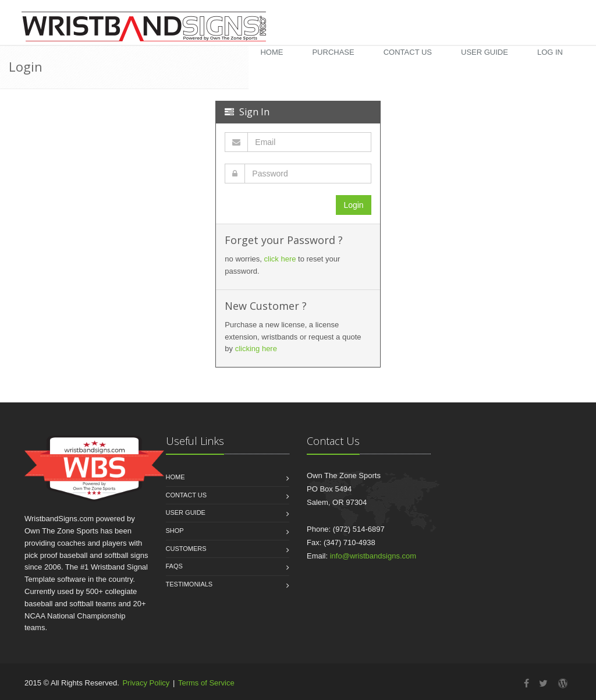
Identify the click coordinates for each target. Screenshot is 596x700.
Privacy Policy (146, 683)
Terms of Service (206, 683)
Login (353, 205)
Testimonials (189, 584)
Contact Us (408, 52)
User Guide (485, 52)
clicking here (256, 349)
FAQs (174, 566)
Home (272, 52)
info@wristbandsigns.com (373, 556)
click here (280, 259)
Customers (186, 549)
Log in (550, 52)
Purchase (333, 52)
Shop (175, 531)
